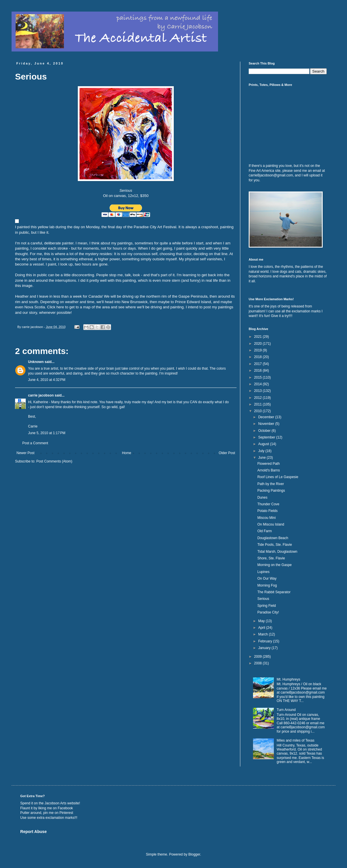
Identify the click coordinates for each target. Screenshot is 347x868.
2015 (259, 377)
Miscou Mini (266, 518)
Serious (263, 599)
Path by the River (271, 484)
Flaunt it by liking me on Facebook (47, 808)
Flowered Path (268, 464)
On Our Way (267, 578)
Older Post (227, 453)
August (264, 444)
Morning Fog (267, 585)
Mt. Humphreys (288, 679)
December (267, 417)
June (262, 458)
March (264, 634)
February (266, 641)
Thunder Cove (268, 504)
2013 (259, 391)
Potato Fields (267, 511)
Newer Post (25, 453)
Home (127, 453)
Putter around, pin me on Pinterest (47, 813)
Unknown (36, 362)
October (265, 431)
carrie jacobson (41, 395)
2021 (259, 337)
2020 (259, 344)
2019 (259, 350)
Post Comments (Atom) (54, 461)
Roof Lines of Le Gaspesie (278, 477)
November (267, 424)
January (265, 648)
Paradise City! (268, 612)
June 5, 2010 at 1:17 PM (47, 433)
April (262, 628)
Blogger (194, 854)
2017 (259, 364)
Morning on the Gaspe (275, 565)
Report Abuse (33, 832)
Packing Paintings (271, 491)
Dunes (262, 497)
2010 (259, 411)
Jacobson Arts (55, 803)
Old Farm (265, 531)
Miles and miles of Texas (296, 740)
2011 (259, 404)
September (267, 437)
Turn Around (286, 710)
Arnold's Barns (269, 470)
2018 (259, 357)
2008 (259, 663)
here (60, 307)
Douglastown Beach (273, 538)
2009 (259, 657)
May (262, 621)
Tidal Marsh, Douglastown (277, 552)
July (262, 451)
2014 (259, 384)
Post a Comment (35, 443)
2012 (259, 398)
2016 (259, 371)
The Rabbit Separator (274, 592)
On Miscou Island (271, 524)
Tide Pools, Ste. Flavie (275, 545)
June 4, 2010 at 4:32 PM (47, 380)
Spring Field (267, 606)
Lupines (263, 572)
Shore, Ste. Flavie (271, 558)
